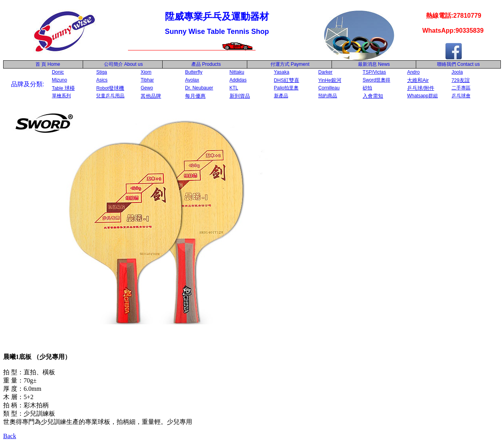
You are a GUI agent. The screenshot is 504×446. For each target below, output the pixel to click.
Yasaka (282, 72)
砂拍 (367, 88)
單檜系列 (61, 96)
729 (461, 80)
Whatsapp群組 (422, 96)
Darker (325, 72)
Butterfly (194, 72)
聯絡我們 (447, 64)
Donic (58, 72)
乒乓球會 (461, 96)
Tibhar (147, 80)
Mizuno (60, 80)
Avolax (192, 80)
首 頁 (39, 64)
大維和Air (418, 80)
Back (10, 436)
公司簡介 (113, 64)
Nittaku (237, 72)
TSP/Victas (374, 72)
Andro (413, 72)
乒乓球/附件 (421, 88)
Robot (110, 88)
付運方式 (290, 64)
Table (63, 88)
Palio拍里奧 (286, 88)
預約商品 (328, 96)
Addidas (238, 80)
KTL (234, 88)
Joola (457, 72)
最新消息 (374, 64)
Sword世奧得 (376, 80)
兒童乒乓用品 (110, 96)
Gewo (147, 88)
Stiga (101, 72)
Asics (102, 80)
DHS (287, 80)
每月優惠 (195, 96)
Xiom (146, 72)
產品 (206, 64)
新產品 (281, 96)
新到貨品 (240, 96)
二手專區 (461, 88)
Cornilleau (329, 88)
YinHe (330, 80)
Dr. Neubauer (199, 88)
